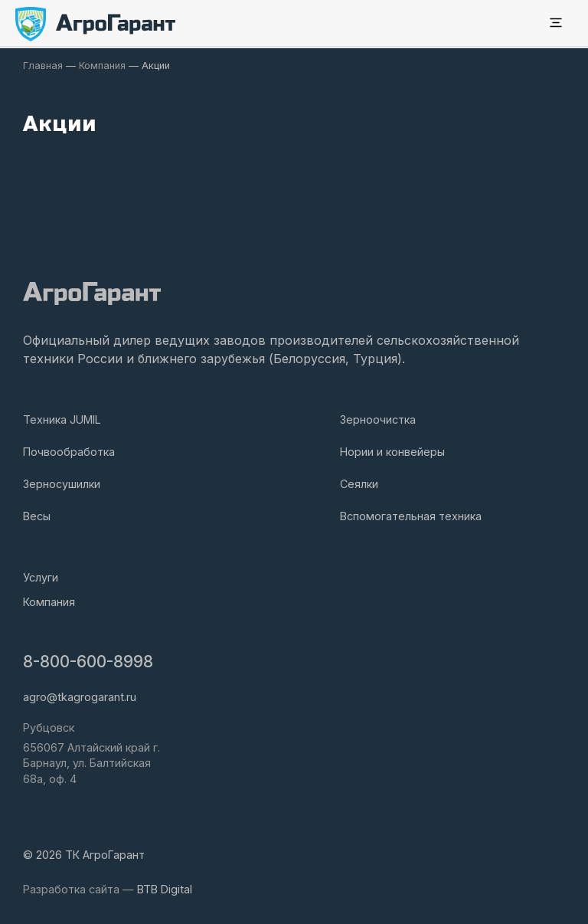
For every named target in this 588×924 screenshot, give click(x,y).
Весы (37, 516)
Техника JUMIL (62, 419)
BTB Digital (165, 889)
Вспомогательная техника (411, 516)
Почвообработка (69, 452)
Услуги (41, 577)
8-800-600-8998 (88, 662)
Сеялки (359, 484)
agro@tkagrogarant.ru (80, 697)
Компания (49, 602)
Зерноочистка (378, 419)
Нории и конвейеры (392, 452)
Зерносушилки (62, 484)
